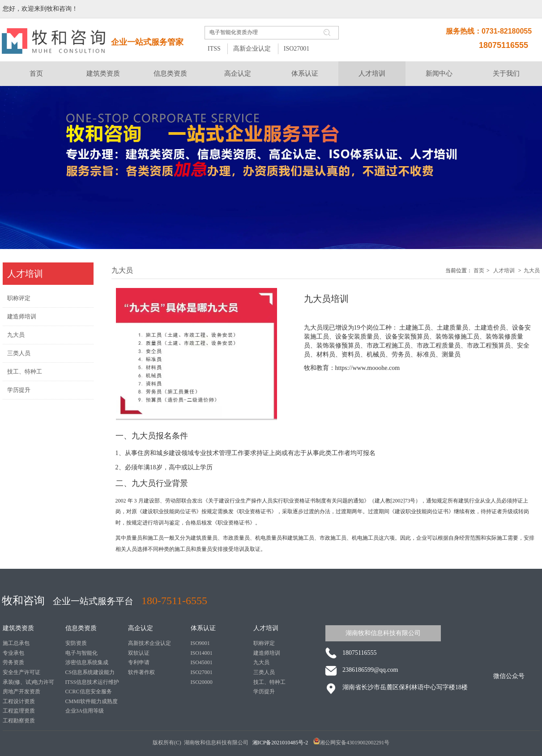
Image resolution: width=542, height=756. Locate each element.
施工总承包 (16, 643)
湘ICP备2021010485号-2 (281, 743)
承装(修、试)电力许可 (29, 682)
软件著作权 (141, 672)
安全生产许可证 (21, 672)
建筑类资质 (18, 628)
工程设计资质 (19, 701)
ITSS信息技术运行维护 (92, 682)
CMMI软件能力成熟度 (92, 701)
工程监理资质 (19, 711)
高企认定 (141, 628)
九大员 (532, 271)
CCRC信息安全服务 (89, 692)
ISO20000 (202, 682)
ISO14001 (202, 653)
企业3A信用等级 (85, 711)
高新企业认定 (252, 49)
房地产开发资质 (21, 692)
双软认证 (139, 653)
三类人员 (264, 672)
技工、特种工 (269, 682)
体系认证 (203, 628)
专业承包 (13, 653)
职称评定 (264, 643)
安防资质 (76, 643)
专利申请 (139, 662)
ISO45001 (202, 662)
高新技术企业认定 (149, 643)
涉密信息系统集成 (87, 662)
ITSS (214, 49)
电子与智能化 (81, 653)
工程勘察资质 (19, 721)
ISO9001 (200, 643)
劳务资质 (13, 662)
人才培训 (504, 271)
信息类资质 (81, 628)
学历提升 (264, 692)
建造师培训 (267, 653)
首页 (479, 271)
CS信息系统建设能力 (90, 672)
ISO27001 (297, 49)
